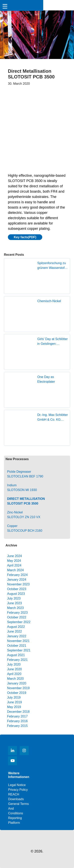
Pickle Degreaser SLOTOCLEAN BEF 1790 (25, 474)
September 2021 (19, 650)
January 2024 (17, 580)
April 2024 (14, 565)
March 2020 (15, 679)
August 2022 (16, 627)
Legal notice (17, 785)
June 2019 (15, 702)
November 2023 (18, 584)
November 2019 (18, 688)
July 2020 (14, 664)
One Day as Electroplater (46, 379)
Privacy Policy (18, 790)
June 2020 (15, 669)
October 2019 (17, 693)
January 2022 (17, 636)
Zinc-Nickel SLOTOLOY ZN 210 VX (24, 515)
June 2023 (15, 603)
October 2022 (17, 617)
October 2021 (17, 646)
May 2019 (14, 707)
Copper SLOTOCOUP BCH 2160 (25, 528)
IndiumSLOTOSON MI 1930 (22, 488)
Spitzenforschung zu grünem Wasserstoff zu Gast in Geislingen (53, 266)
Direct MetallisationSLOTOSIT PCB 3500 (26, 501)
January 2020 (17, 683)
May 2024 (14, 561)
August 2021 (16, 655)
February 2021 (17, 660)
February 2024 (17, 575)
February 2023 (17, 613)
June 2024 (15, 556)
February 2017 (17, 716)
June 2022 (15, 631)
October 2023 (17, 589)
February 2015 (17, 726)
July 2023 (14, 598)
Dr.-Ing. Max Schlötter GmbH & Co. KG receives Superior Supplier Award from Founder (53, 418)
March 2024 (15, 570)
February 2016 (17, 721)
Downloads (16, 799)
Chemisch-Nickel (49, 301)
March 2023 (15, 608)
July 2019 (14, 697)
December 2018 (18, 712)
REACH (14, 794)
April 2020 (14, 674)
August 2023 (16, 594)
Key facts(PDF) (25, 237)
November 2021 (18, 641)
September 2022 (19, 622)
